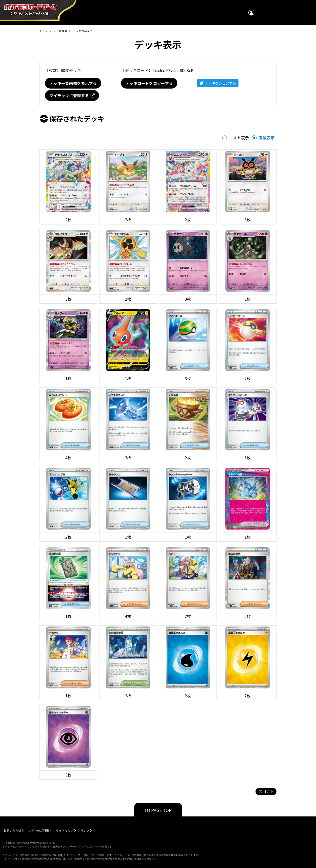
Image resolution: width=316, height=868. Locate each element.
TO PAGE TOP (158, 810)
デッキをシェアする (220, 83)
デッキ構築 (60, 31)
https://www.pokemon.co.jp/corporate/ (111, 859)
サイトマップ (65, 830)
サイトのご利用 (39, 830)
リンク (85, 830)
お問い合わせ (12, 830)
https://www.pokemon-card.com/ (42, 859)
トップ (44, 31)
